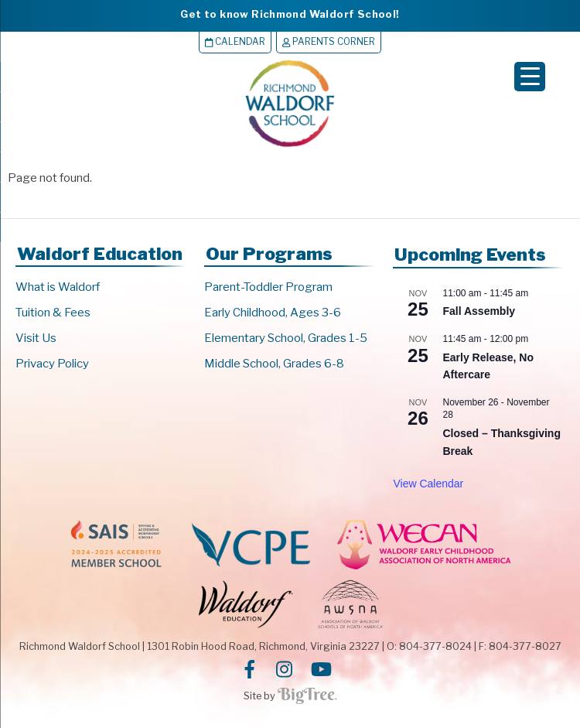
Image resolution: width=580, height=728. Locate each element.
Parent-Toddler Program (268, 287)
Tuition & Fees (53, 313)
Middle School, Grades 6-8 (274, 364)
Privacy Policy (52, 364)
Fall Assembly (479, 311)
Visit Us (36, 338)
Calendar (235, 42)
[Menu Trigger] (530, 77)
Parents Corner (329, 42)
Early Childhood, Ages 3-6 (273, 313)
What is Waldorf (58, 287)
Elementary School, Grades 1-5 (286, 338)
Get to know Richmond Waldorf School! (290, 14)
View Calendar (428, 484)
